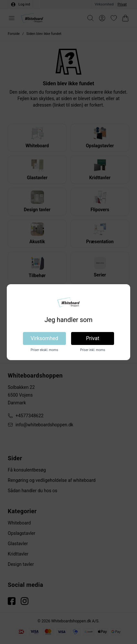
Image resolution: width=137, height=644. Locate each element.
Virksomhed (44, 338)
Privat (93, 338)
